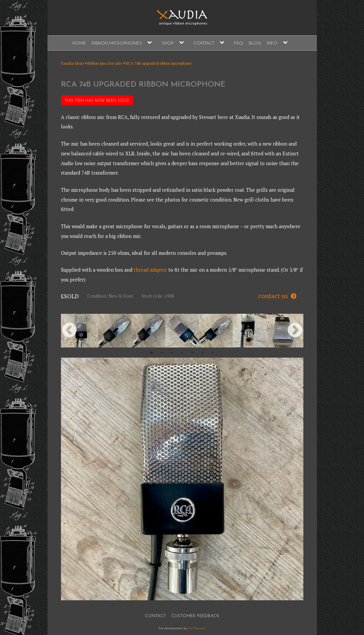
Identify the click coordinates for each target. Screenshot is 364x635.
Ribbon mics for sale (104, 63)
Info (272, 43)
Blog (255, 43)
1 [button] (152, 353)
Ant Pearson (197, 628)
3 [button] (172, 353)
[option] (81, 331)
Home (79, 43)
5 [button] (192, 353)
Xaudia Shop (72, 63)
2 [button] (162, 353)
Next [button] (295, 331)
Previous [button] (69, 331)
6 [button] (202, 353)
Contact (204, 43)
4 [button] (182, 353)
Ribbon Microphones (117, 43)
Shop (168, 43)
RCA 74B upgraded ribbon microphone (159, 63)
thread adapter (150, 270)
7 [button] (212, 353)
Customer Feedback (195, 616)
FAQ (239, 43)
